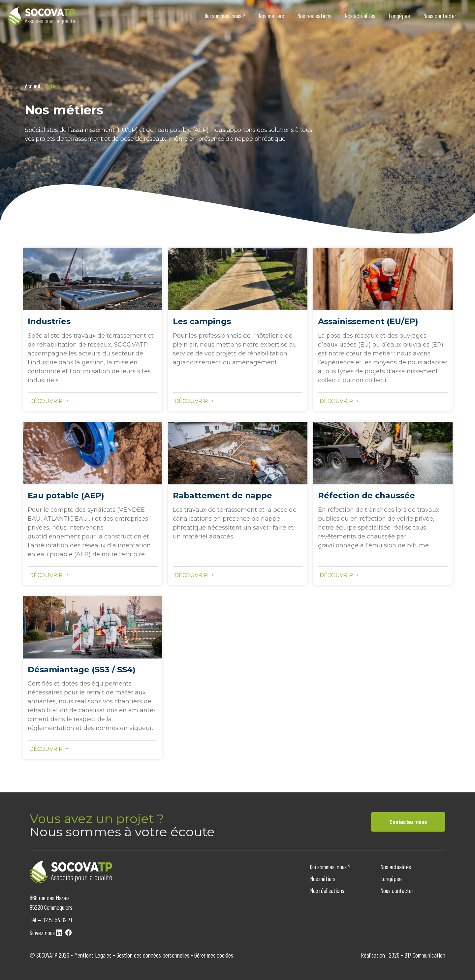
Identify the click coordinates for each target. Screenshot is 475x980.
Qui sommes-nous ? (225, 16)
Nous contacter (440, 16)
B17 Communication (425, 955)
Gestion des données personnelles (153, 955)
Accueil (32, 86)
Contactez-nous (408, 822)
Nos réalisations (314, 16)
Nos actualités (360, 16)
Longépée (399, 16)
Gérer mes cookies (214, 955)
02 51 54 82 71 (57, 920)
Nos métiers (271, 16)
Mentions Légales (93, 955)
